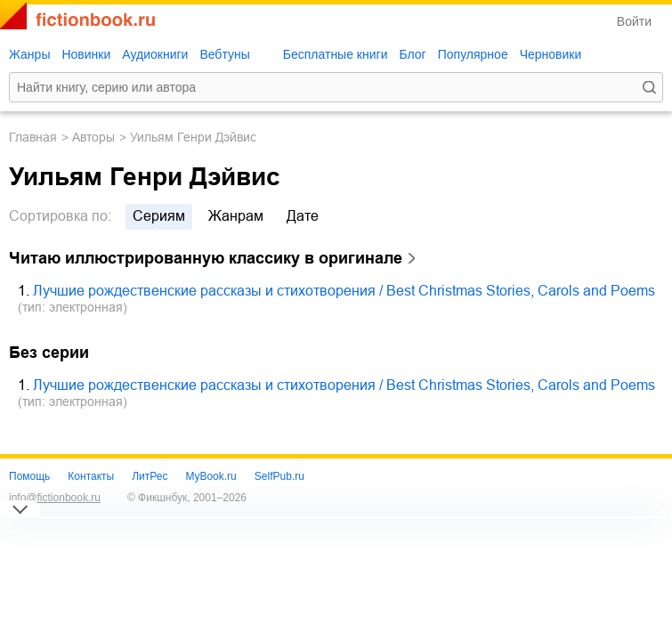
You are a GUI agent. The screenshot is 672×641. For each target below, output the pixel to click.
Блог (412, 54)
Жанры (29, 54)
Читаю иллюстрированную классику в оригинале (206, 258)
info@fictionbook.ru (55, 498)
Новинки (86, 54)
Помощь (29, 476)
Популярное (473, 54)
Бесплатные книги (336, 54)
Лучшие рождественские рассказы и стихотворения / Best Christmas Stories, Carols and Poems (344, 291)
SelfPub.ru (279, 476)
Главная (33, 137)
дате (303, 216)
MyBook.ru (211, 476)
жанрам (236, 216)
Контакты (91, 476)
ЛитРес (150, 476)
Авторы (93, 137)
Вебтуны (224, 54)
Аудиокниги (155, 54)
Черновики (551, 54)
